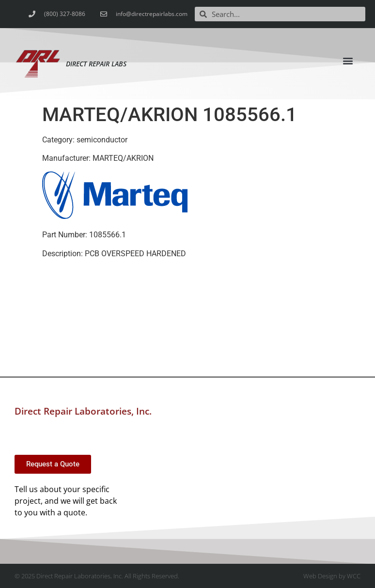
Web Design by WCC (332, 576)
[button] (348, 60)
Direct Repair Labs (96, 64)
